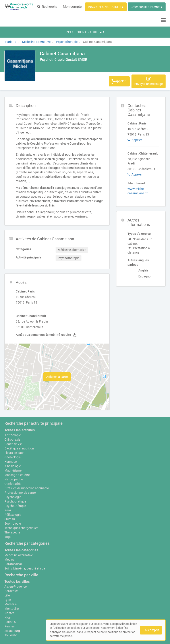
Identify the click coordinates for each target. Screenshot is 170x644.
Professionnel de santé (20, 466)
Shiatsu (10, 493)
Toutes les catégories (21, 524)
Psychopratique (15, 475)
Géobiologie (13, 428)
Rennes (10, 600)
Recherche (47, 7)
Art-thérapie (13, 406)
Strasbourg (12, 604)
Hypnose (11, 433)
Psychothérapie (15, 479)
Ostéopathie (13, 455)
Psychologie (13, 470)
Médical (10, 533)
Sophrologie (13, 497)
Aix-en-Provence (15, 560)
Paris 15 (10, 595)
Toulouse (11, 609)
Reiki (8, 484)
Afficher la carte (57, 348)
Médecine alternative (19, 529)
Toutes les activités (20, 401)
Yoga (8, 510)
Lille (7, 569)
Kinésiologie (13, 437)
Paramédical (13, 537)
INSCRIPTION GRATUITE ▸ (106, 7)
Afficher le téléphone (105, 55)
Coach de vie (13, 415)
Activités (70, 55)
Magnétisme (13, 442)
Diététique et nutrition (19, 420)
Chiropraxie (12, 411)
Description (51, 55)
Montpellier (12, 582)
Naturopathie (14, 451)
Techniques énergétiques (21, 501)
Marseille (11, 578)
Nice (7, 591)
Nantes (9, 587)
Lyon (8, 573)
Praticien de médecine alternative (27, 462)
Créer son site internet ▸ (147, 7)
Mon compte (72, 7)
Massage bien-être (17, 446)
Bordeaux (11, 564)
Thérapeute (12, 506)
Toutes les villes (17, 555)
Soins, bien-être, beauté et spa (25, 542)
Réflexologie (13, 488)
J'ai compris (151, 630)
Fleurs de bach (14, 424)
